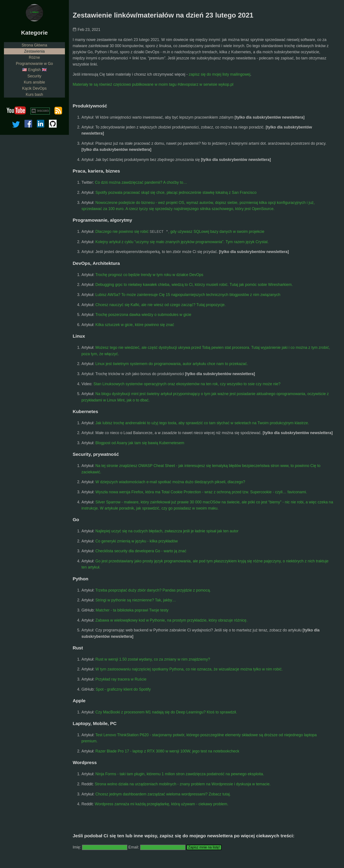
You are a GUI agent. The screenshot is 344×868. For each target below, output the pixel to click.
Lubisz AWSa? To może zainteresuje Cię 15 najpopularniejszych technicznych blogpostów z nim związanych (188, 295)
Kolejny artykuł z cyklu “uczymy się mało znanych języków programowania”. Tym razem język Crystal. (182, 242)
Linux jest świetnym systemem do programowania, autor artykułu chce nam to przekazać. (172, 364)
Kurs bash (34, 94)
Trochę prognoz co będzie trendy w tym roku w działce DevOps (149, 275)
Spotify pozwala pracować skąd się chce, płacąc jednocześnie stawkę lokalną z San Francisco (176, 192)
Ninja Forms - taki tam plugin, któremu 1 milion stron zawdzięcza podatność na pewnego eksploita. (180, 774)
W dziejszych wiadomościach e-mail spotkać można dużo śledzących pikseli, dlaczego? (170, 482)
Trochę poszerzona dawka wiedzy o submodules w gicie (143, 315)
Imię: (77, 847)
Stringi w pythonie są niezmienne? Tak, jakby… (136, 600)
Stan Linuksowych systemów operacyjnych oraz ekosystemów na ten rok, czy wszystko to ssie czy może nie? (187, 384)
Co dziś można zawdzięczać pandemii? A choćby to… (141, 182)
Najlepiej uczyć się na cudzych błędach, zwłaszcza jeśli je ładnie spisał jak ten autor (167, 531)
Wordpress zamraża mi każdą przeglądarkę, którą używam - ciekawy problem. (162, 804)
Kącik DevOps (34, 88)
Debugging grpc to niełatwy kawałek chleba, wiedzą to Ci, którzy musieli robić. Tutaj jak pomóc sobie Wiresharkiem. (194, 285)
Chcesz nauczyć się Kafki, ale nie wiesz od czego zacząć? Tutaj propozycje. (161, 305)
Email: (134, 847)
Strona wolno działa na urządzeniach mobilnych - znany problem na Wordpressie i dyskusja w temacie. (183, 784)
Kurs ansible (34, 82)
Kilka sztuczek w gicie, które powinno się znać (135, 325)
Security (34, 76)
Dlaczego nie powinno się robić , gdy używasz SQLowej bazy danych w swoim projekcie (180, 232)
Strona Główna (34, 45)
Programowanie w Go (34, 64)
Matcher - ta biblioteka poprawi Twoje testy (132, 610)
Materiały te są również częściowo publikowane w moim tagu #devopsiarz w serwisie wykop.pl (153, 84)
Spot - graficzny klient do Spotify (123, 689)
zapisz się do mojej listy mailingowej (219, 74)
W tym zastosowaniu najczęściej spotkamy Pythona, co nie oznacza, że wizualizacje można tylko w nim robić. (189, 669)
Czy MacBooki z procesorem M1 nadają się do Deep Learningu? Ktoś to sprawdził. (166, 712)
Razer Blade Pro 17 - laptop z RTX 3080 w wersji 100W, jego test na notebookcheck (167, 751)
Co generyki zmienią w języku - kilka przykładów (137, 541)
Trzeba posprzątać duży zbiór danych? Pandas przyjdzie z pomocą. (153, 590)
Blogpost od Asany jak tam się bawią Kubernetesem (140, 443)
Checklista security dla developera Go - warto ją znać (141, 551)
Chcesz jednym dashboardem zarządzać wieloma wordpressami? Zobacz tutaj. (163, 794)
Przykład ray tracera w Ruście (121, 679)
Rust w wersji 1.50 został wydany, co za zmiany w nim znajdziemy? (153, 659)
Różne (34, 57)
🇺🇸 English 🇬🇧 (34, 70)
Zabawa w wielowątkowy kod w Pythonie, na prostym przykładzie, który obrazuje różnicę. (171, 620)
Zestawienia (34, 51)
